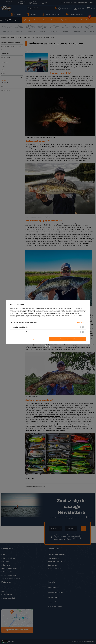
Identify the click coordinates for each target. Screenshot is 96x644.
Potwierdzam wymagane (28, 339)
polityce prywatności (28, 312)
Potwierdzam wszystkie (68, 339)
